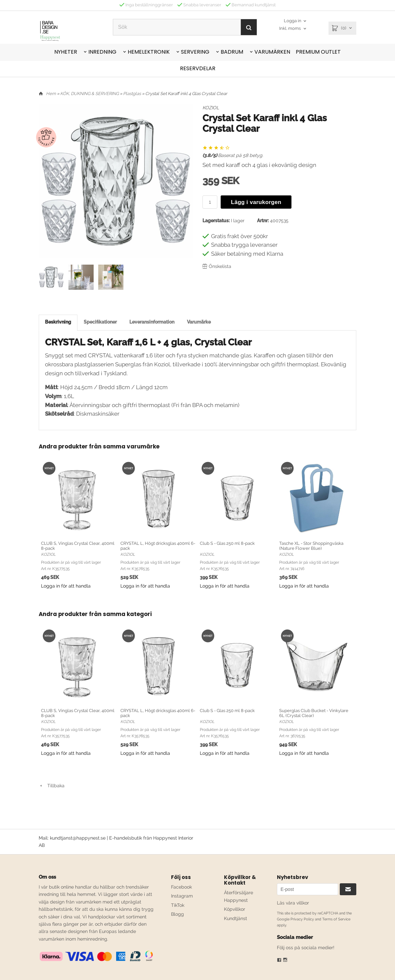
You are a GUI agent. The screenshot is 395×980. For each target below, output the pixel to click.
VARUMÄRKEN (272, 52)
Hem (51, 94)
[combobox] (293, 29)
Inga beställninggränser (146, 5)
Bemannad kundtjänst (251, 5)
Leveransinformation (152, 322)
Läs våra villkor (293, 903)
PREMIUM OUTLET (318, 52)
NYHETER (66, 52)
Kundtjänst (236, 918)
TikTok (178, 905)
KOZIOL (211, 108)
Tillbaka (52, 786)
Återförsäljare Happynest (239, 896)
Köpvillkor (235, 909)
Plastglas (132, 94)
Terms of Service (336, 919)
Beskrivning (58, 322)
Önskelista (217, 266)
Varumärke (199, 322)
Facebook (181, 887)
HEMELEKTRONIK (149, 52)
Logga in (293, 21)
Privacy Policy (302, 919)
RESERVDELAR (198, 68)
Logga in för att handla (66, 586)
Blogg (177, 914)
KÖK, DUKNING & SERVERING (90, 94)
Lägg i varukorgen (256, 202)
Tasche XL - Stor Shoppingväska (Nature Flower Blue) (311, 546)
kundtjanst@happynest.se (78, 838)
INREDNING (102, 52)
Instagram (182, 896)
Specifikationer (100, 322)
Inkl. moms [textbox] (290, 28)
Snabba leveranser (199, 5)
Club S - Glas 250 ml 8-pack (227, 543)
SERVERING (195, 52)
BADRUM (232, 52)
